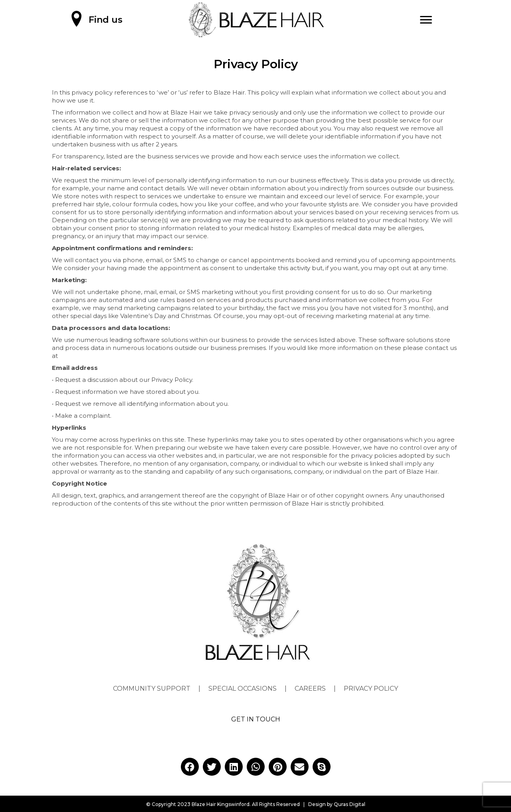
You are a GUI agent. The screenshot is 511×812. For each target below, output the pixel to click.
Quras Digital (350, 804)
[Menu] (426, 20)
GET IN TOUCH (256, 719)
